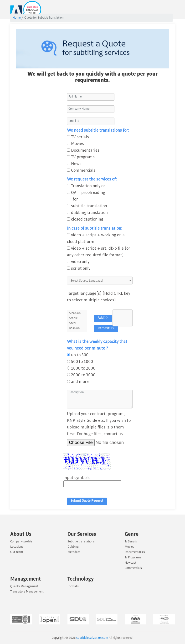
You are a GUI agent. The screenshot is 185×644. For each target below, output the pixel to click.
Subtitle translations (81, 541)
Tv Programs (133, 557)
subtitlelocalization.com (92, 638)
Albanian (77, 313)
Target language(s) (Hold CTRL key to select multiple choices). (99, 297)
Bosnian (77, 328)
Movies (129, 547)
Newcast (131, 563)
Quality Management (24, 586)
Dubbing (73, 547)
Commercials (133, 568)
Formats (73, 586)
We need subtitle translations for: (98, 130)
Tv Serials (131, 541)
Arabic (77, 318)
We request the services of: (92, 179)
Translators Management (27, 592)
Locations (17, 547)
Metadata (74, 552)
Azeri (77, 323)
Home (17, 18)
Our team (17, 552)
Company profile (21, 541)
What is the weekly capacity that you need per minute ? (97, 345)
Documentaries (135, 552)
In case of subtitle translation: (95, 228)
